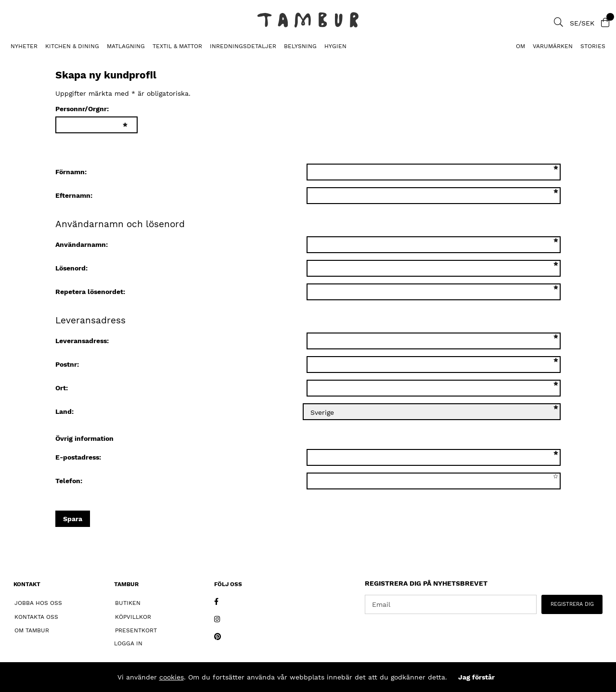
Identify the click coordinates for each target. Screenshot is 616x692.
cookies (172, 677)
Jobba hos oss (38, 603)
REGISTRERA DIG (572, 604)
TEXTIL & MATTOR (177, 46)
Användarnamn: (82, 244)
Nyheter (24, 46)
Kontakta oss (36, 617)
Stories (593, 46)
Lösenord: (71, 268)
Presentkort (136, 630)
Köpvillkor (133, 617)
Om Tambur (32, 630)
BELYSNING (300, 46)
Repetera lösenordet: (90, 292)
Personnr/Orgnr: (82, 109)
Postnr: (67, 364)
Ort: (62, 388)
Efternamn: (74, 195)
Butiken (128, 603)
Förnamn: (71, 172)
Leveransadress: (82, 341)
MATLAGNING (126, 46)
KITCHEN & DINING (72, 46)
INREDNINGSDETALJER (243, 46)
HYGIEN (335, 46)
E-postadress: (78, 457)
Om (520, 46)
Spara (73, 519)
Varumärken (553, 46)
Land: (64, 411)
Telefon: (69, 481)
